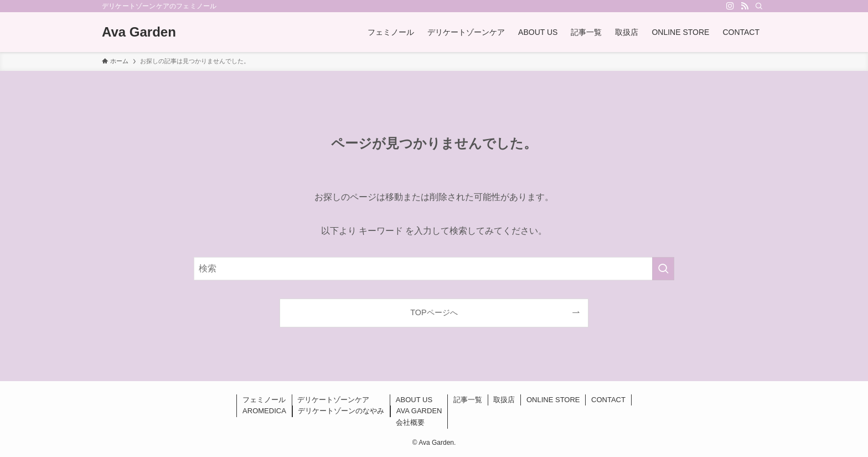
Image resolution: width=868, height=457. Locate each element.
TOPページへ (434, 312)
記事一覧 (468, 400)
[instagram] (730, 6)
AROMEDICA (264, 411)
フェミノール (264, 400)
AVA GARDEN (419, 411)
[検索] (759, 6)
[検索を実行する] (663, 269)
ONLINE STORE (553, 400)
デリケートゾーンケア (333, 400)
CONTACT (608, 400)
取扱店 (504, 400)
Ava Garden (139, 32)
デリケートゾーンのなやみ (341, 411)
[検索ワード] (434, 269)
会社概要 (410, 422)
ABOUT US (414, 400)
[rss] (745, 6)
